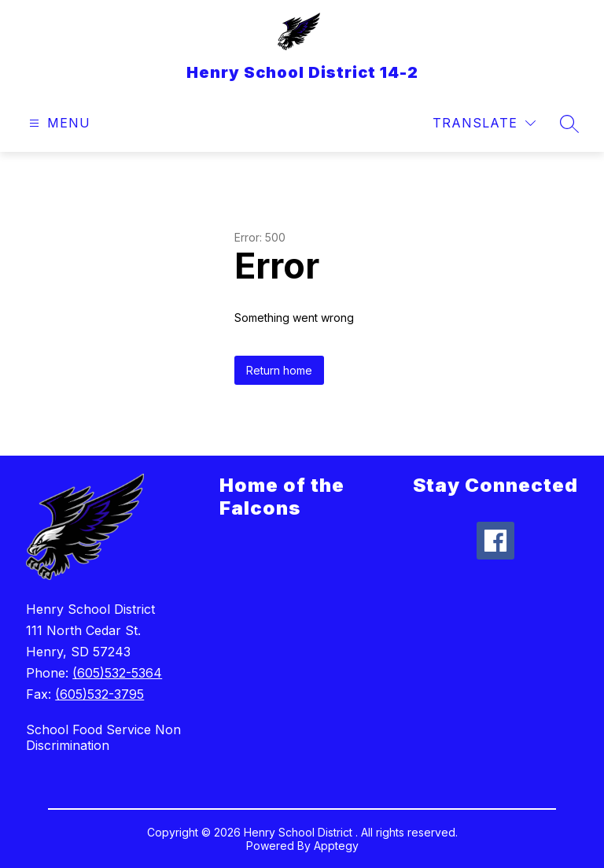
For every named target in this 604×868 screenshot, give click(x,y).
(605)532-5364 (117, 673)
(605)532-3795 (99, 694)
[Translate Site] (484, 123)
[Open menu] (58, 123)
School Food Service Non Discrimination (103, 737)
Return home (279, 370)
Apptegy (336, 846)
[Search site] (569, 124)
